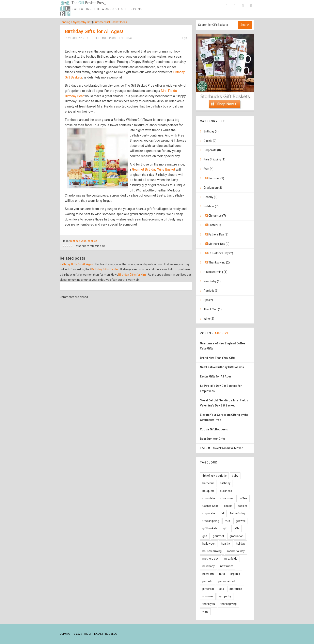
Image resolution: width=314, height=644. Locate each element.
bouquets (208, 491)
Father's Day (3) (218, 234)
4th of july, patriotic (214, 476)
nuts (222, 574)
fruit (227, 521)
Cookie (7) (210, 141)
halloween (209, 544)
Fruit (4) (209, 169)
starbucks (236, 589)
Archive (222, 333)
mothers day (210, 559)
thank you (209, 604)
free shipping (211, 521)
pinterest (208, 589)
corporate (209, 513)
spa (222, 589)
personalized (227, 581)
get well (241, 521)
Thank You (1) (213, 309)
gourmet (218, 536)
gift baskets (210, 528)
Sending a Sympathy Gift (76, 22)
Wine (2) (209, 319)
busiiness (226, 491)
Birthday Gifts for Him (132, 275)
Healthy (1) (211, 197)
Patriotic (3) (211, 291)
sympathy (225, 596)
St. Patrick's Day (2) (221, 253)
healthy (226, 544)
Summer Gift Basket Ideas (110, 22)
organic (235, 574)
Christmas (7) (217, 216)
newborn (208, 574)
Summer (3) (216, 178)
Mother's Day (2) (219, 244)
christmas (227, 498)
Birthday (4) (211, 131)
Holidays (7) (211, 206)
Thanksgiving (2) (219, 262)
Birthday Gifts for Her (105, 269)
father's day (238, 513)
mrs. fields (231, 559)
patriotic (208, 581)
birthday (75, 241)
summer (208, 596)
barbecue (208, 483)
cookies (92, 241)
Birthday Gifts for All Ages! (94, 31)
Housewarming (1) (215, 272)
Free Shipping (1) (214, 159)
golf (205, 536)
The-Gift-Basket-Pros (103, 38)
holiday (241, 544)
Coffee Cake (210, 506)
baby (235, 476)
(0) (184, 38)
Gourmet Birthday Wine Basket (154, 169)
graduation (237, 536)
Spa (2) (208, 300)
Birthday (126, 38)
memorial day (236, 551)
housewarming (212, 551)
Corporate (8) (212, 150)
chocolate (209, 498)
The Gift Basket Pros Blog (100, 634)
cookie (228, 506)
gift (226, 528)
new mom (227, 566)
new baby (209, 566)
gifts (237, 528)
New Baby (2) (212, 281)
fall (222, 513)
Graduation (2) (213, 188)
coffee (243, 498)
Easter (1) (215, 225)
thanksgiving (229, 604)
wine (84, 241)
